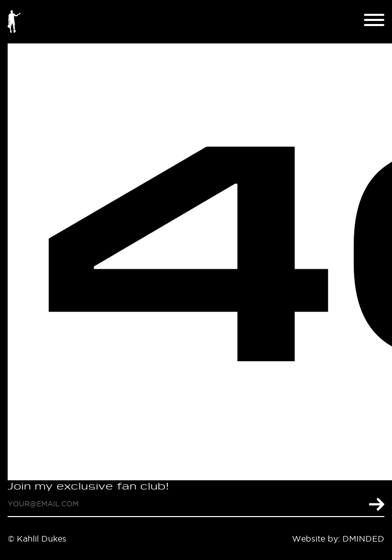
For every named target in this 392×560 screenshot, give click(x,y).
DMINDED (363, 539)
